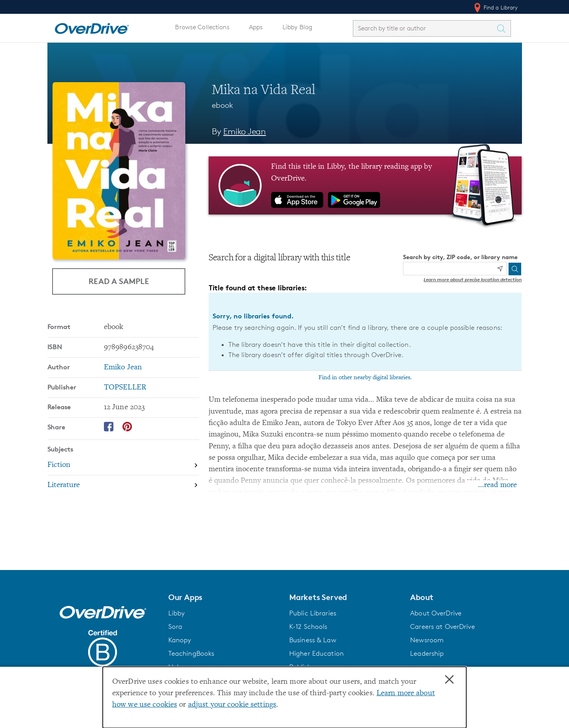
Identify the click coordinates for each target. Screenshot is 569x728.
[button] (224, 597)
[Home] (92, 27)
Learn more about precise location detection (473, 279)
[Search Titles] (503, 28)
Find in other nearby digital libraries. (365, 378)
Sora (175, 626)
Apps (256, 27)
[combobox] (425, 28)
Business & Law (313, 640)
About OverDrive (436, 613)
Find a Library (495, 8)
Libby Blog (297, 27)
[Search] (515, 269)
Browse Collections (202, 27)
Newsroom (427, 640)
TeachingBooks (191, 653)
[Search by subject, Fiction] (123, 466)
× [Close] (449, 680)
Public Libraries (313, 613)
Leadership (427, 653)
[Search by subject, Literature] (123, 485)
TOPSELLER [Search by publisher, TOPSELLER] (125, 388)
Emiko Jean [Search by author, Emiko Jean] (245, 131)
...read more (497, 485)
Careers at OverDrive (442, 626)
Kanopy (180, 640)
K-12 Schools (308, 626)
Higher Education (317, 653)
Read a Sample (119, 281)
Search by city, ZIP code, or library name (460, 257)
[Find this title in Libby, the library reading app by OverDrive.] (365, 185)
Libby (177, 613)
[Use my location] (500, 269)
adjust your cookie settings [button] (232, 705)
